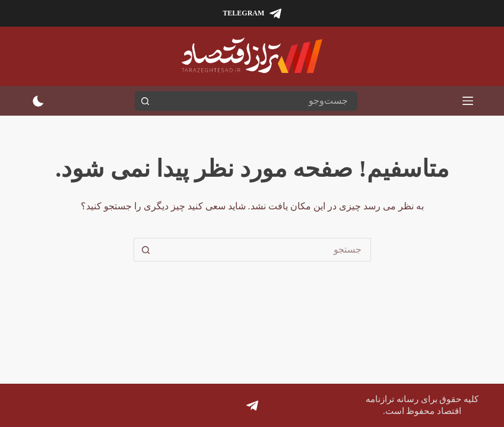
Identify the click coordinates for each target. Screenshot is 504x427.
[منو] (468, 101)
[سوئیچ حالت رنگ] (38, 101)
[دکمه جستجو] (145, 101)
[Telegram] (252, 14)
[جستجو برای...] (256, 101)
